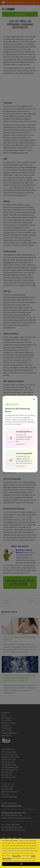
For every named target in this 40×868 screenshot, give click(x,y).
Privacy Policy (16, 856)
